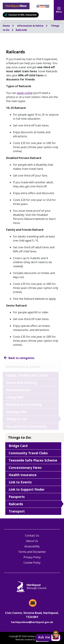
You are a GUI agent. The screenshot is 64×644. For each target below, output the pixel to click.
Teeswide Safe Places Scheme (33, 460)
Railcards (21, 30)
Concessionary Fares (25, 468)
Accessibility (32, 546)
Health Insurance (23, 475)
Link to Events (20, 482)
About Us (32, 541)
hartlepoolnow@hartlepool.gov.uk (32, 622)
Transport (17, 511)
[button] (48, 638)
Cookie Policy (32, 563)
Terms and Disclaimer (32, 552)
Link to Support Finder (27, 489)
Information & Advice (31, 26)
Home (7, 26)
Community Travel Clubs (28, 453)
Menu (59, 10)
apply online (25, 93)
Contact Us (32, 536)
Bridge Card (18, 446)
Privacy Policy (32, 557)
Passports (17, 497)
